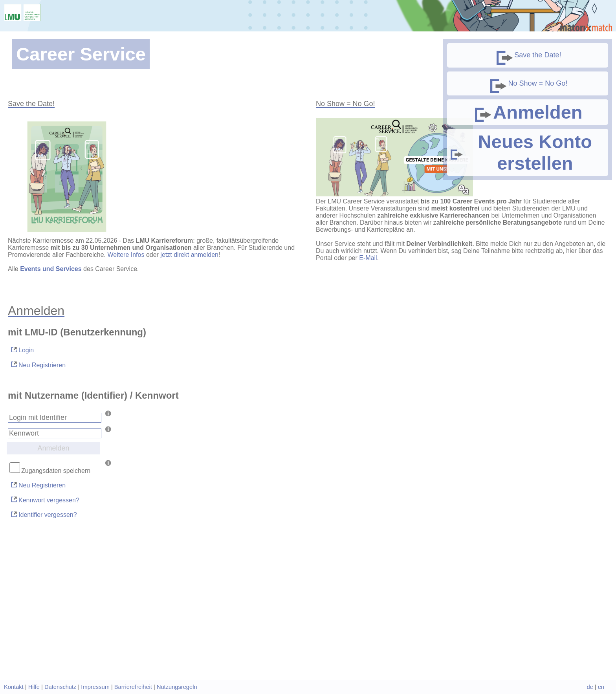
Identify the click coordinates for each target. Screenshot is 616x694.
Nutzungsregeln (177, 687)
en (601, 687)
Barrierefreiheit (133, 687)
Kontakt (14, 687)
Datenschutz (60, 687)
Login (22, 350)
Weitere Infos (126, 255)
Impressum (95, 687)
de (590, 687)
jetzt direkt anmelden (189, 255)
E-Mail (368, 258)
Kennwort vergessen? (45, 499)
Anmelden (527, 112)
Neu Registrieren (38, 364)
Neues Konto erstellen (521, 152)
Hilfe (34, 687)
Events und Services (51, 269)
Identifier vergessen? (43, 514)
